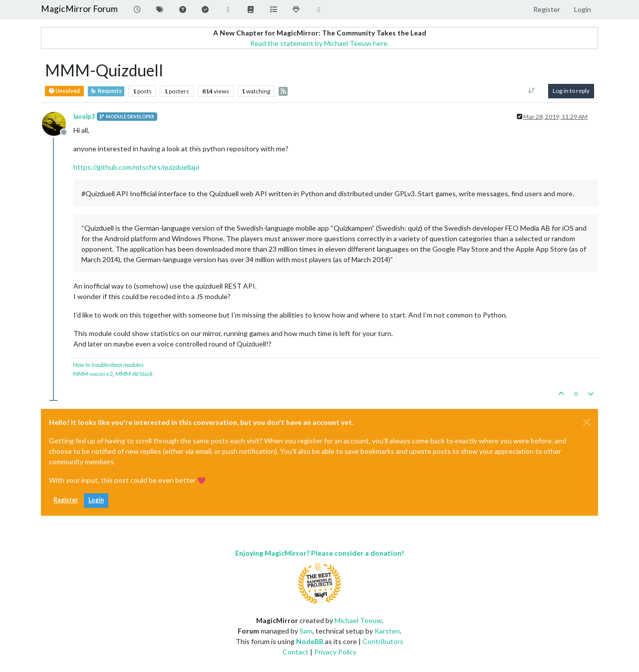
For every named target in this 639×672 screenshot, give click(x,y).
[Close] (587, 422)
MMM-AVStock (134, 374)
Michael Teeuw (358, 620)
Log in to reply (571, 91)
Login (96, 500)
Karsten (387, 631)
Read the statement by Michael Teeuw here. (319, 43)
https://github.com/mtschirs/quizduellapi (136, 167)
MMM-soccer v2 (93, 374)
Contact (296, 652)
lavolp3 (84, 117)
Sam (306, 631)
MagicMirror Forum (79, 9)
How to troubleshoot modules (108, 365)
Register (66, 500)
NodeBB (310, 641)
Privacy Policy (335, 652)
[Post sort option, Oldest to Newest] (532, 91)
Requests (106, 91)
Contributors (383, 641)
